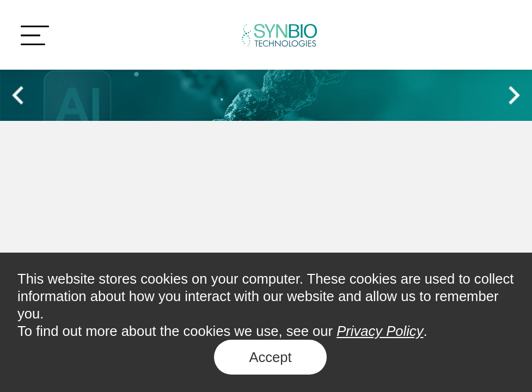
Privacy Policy (380, 331)
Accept (270, 357)
